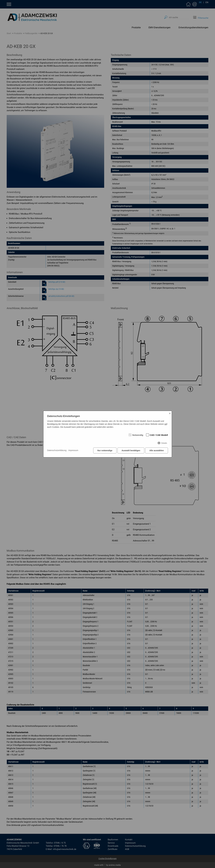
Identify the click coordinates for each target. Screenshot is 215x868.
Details (164, 443)
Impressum (73, 450)
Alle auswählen (157, 450)
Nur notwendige (105, 450)
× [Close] (170, 413)
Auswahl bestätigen (131, 450)
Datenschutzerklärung (57, 450)
